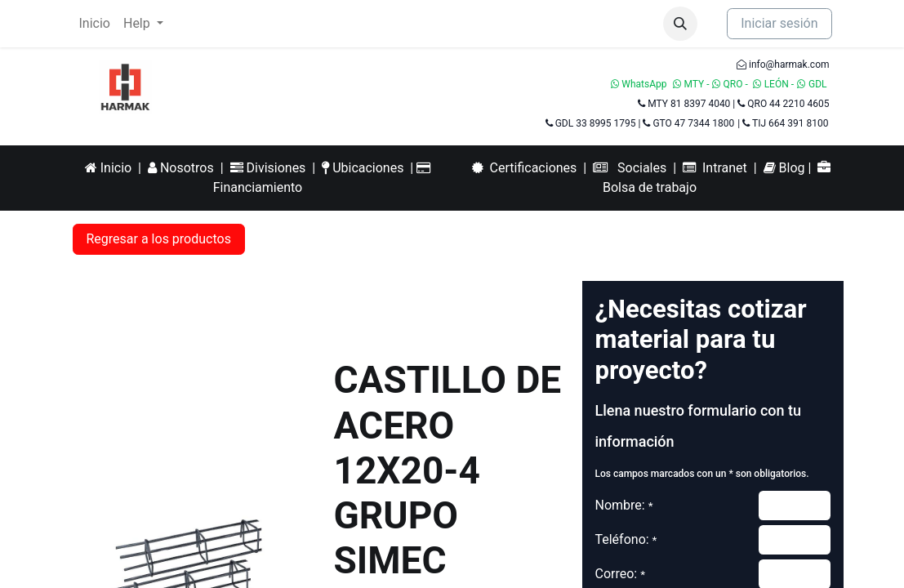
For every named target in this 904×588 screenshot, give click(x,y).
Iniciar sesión (779, 23)
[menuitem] (95, 24)
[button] (680, 24)
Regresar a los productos (159, 239)
